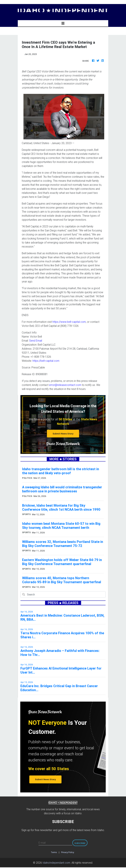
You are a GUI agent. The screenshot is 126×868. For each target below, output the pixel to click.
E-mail (42, 843)
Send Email (36, 341)
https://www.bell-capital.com (69, 322)
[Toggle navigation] (63, 23)
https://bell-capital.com (46, 361)
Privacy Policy (68, 852)
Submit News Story (63, 434)
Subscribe (80, 843)
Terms (54, 852)
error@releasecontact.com (65, 385)
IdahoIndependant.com (56, 863)
